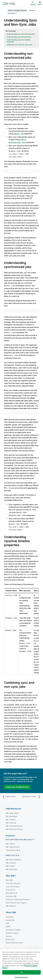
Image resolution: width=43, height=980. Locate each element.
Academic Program (13, 927)
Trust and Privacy (13, 884)
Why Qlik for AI (11, 890)
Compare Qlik (11, 893)
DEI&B (8, 924)
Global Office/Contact (14, 940)
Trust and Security (13, 880)
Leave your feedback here (17, 784)
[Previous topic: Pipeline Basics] (11, 794)
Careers (9, 933)
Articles (32, 10)
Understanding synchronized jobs (19, 37)
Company (10, 914)
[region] (21, 964)
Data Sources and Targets (16, 900)
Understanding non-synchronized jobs (21, 34)
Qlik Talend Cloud (13, 844)
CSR (7, 920)
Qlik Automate (11, 866)
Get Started (11, 13)
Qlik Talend (10, 841)
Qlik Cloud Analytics (13, 857)
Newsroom (10, 936)
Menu (40, 4)
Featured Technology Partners (18, 896)
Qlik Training (11, 817)
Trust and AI (10, 887)
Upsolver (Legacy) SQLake (17, 10)
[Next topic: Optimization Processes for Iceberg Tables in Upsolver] (32, 794)
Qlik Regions (11, 903)
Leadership (10, 917)
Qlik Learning (11, 820)
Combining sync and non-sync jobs (19, 45)
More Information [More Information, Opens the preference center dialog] (21, 977)
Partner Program (12, 930)
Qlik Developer (12, 813)
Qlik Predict (10, 863)
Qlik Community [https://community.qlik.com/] (21, 947)
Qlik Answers (11, 860)
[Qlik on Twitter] (32, 947)
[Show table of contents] (5, 10)
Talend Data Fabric (13, 847)
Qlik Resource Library (14, 826)
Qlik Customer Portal (14, 823)
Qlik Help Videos (12, 810)
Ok (21, 972)
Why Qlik (9, 877)
